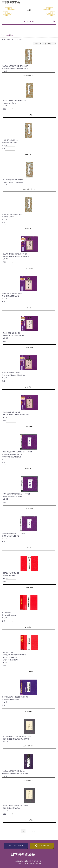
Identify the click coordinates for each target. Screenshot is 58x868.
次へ (34, 831)
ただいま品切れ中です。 (29, 75)
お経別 (8, 35)
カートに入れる (29, 115)
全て (2, 35)
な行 (13, 35)
